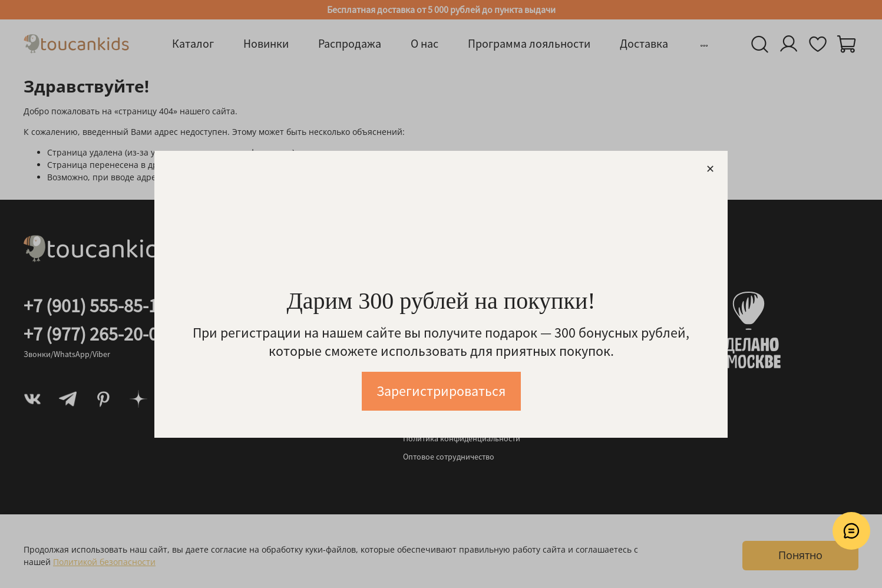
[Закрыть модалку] (710, 169)
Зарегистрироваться (441, 391)
